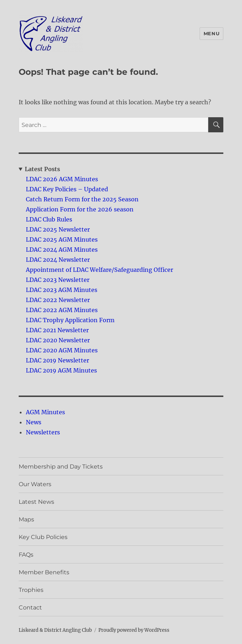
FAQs (26, 555)
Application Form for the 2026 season (80, 209)
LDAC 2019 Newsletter (57, 360)
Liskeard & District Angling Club (55, 630)
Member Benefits (44, 572)
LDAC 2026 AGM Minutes (62, 179)
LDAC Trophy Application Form (70, 320)
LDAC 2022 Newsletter (58, 300)
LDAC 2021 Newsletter (57, 330)
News (34, 422)
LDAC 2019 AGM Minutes (61, 370)
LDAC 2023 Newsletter (58, 280)
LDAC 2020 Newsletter (58, 340)
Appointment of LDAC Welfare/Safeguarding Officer (99, 270)
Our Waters (35, 484)
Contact (30, 608)
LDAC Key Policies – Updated (67, 189)
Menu (211, 33)
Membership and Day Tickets (61, 467)
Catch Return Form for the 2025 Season (82, 199)
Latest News (36, 502)
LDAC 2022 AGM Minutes (62, 310)
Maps (26, 519)
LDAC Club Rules (49, 219)
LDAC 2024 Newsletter (58, 260)
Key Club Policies (43, 537)
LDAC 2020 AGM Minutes (62, 350)
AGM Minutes (45, 412)
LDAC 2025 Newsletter (58, 229)
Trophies (31, 590)
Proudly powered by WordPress (134, 630)
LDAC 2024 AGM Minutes (62, 250)
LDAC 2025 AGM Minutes (62, 239)
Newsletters (43, 432)
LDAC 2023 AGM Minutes (62, 290)
